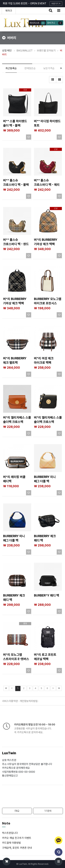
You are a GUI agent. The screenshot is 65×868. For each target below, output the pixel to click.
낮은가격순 (49, 68)
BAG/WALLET (25, 51)
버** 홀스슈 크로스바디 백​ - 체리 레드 (47, 185)
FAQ (17, 811)
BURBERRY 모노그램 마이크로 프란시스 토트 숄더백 (48, 303)
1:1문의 (48, 811)
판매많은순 (30, 68)
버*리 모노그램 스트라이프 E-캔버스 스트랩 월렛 (16, 659)
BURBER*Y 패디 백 (47, 595)
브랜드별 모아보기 (46, 51)
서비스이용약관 (10, 701)
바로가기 (56, 4)
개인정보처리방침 (29, 701)
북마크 (9, 11)
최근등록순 (11, 68)
